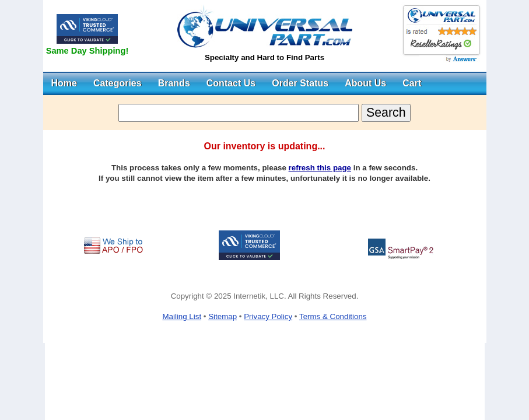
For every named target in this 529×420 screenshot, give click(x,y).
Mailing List (182, 316)
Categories (118, 83)
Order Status (300, 83)
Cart (412, 83)
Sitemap (223, 316)
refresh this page (320, 168)
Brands (174, 83)
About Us (365, 83)
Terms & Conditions (333, 316)
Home (64, 83)
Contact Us (231, 83)
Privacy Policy (268, 316)
